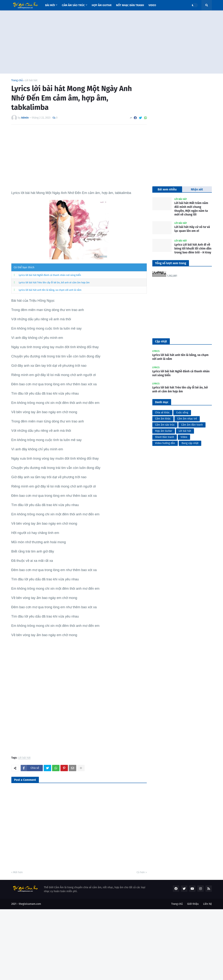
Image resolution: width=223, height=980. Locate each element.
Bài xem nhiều (167, 189)
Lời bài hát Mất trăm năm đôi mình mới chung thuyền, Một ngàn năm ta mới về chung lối (191, 209)
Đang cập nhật (190, 443)
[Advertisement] (112, 42)
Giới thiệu (193, 904)
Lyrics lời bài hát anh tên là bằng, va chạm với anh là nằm (50, 290)
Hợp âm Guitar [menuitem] (102, 5)
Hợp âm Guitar (164, 431)
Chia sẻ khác (162, 413)
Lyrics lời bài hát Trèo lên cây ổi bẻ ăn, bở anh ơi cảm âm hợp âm (54, 282)
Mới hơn (18, 872)
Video (184, 437)
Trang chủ (17, 80)
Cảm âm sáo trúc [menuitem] (73, 5)
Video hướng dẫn (165, 443)
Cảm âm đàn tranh (192, 425)
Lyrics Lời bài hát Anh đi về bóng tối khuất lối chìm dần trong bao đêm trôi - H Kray (193, 248)
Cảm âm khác (163, 419)
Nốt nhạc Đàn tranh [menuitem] (130, 5)
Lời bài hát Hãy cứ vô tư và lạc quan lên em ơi (192, 229)
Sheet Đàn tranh (165, 437)
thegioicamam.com (30, 904)
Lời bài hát (31, 80)
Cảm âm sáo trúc (165, 425)
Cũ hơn (141, 872)
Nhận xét (197, 189)
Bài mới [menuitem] (50, 5)
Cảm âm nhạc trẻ (187, 419)
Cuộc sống (182, 413)
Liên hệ (207, 904)
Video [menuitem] (152, 5)
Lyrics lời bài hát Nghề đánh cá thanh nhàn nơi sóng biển (50, 275)
